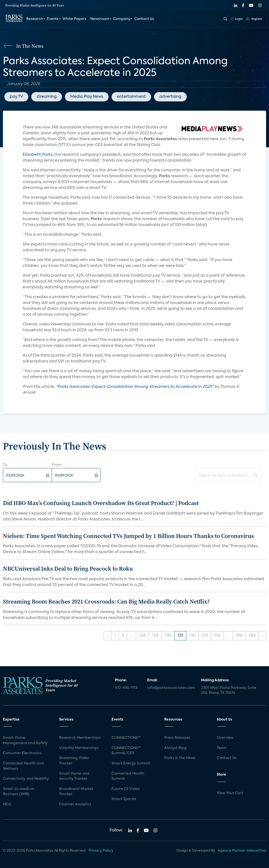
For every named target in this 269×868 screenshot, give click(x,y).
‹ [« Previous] (108, 636)
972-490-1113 (126, 688)
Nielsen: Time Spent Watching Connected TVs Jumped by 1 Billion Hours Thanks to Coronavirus (128, 536)
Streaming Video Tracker (74, 761)
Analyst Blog (175, 748)
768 (239, 636)
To (5, 465)
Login (237, 19)
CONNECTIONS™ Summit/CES (126, 751)
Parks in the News (180, 758)
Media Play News (87, 97)
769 (252, 636)
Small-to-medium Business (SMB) (19, 792)
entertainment (131, 97)
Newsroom (100, 19)
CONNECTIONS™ (126, 738)
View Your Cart (230, 793)
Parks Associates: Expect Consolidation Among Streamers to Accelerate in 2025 (135, 387)
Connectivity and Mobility (26, 779)
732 (192, 636)
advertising (170, 97)
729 (155, 636)
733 (205, 636)
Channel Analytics (75, 804)
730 (168, 636)
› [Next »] (262, 636)
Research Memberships (80, 738)
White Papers (74, 19)
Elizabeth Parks (38, 155)
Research (35, 19)
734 (217, 636)
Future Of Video (126, 789)
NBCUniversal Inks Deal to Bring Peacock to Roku (68, 569)
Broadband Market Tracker (76, 792)
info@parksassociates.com (171, 688)
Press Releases (177, 738)
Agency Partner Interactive (242, 851)
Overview (225, 738)
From (57, 465)
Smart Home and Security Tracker (74, 776)
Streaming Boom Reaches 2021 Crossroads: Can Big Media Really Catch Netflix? (106, 601)
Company (122, 19)
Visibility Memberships (79, 748)
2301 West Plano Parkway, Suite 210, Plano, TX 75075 (229, 691)
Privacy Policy (101, 851)
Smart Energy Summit (131, 763)
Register (254, 19)
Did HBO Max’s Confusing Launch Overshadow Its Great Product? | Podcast (101, 503)
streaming (47, 97)
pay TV (16, 97)
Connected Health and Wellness (23, 766)
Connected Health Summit (128, 776)
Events (53, 19)
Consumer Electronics (22, 753)
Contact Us (144, 19)
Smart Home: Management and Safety (25, 741)
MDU (7, 804)
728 (142, 636)
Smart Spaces (124, 799)
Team (222, 748)
